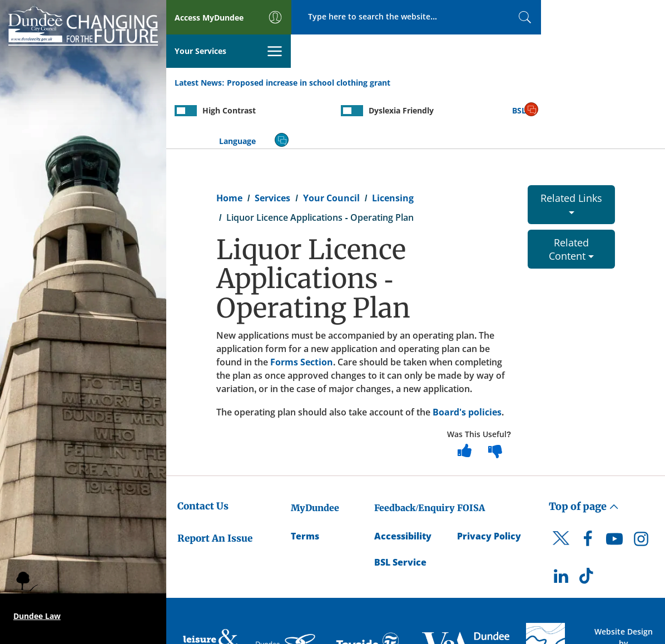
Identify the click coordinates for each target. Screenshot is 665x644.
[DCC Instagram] (641, 486)
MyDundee (315, 452)
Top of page (584, 451)
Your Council (331, 142)
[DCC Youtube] (614, 486)
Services (272, 142)
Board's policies (467, 356)
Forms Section (302, 306)
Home (229, 142)
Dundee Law (37, 616)
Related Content (571, 194)
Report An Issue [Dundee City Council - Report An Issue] (215, 483)
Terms (305, 480)
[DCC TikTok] (588, 523)
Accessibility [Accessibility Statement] (403, 480)
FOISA (471, 452)
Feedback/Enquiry (415, 452)
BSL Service (400, 507)
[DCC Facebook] (588, 486)
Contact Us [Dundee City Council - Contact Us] (203, 450)
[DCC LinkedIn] (561, 523)
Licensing (393, 142)
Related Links (571, 147)
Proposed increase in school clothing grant (309, 49)
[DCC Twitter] (561, 492)
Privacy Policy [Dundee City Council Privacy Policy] (489, 480)
